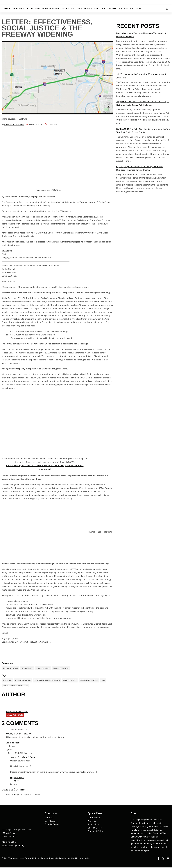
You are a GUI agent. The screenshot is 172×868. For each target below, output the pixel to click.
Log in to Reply (13, 743)
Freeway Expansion (95, 681)
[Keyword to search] (157, 9)
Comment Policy (95, 832)
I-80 (110, 681)
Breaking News (11, 668)
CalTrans (8, 681)
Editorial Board (52, 825)
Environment (45, 668)
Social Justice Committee (16, 686)
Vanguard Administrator (14, 124)
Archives (92, 821)
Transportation (64, 668)
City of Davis (29, 668)
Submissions (93, 825)
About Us (49, 818)
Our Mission (50, 821)
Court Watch (94, 818)
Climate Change (24, 681)
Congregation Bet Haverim (50, 681)
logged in (18, 795)
